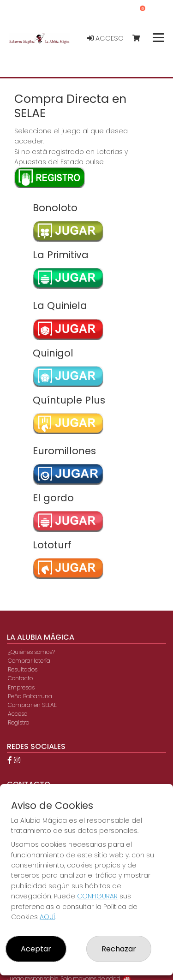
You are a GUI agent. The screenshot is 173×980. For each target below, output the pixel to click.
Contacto (20, 678)
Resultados (23, 669)
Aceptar (36, 949)
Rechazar (119, 949)
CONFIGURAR (97, 896)
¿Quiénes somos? (31, 652)
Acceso (105, 38)
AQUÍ (47, 917)
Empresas (21, 687)
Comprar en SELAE (32, 705)
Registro (18, 722)
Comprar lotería (29, 661)
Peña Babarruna (30, 696)
